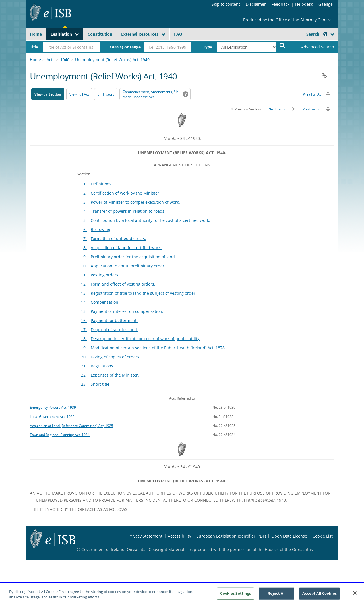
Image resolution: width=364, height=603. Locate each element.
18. (84, 339)
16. (84, 320)
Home (36, 34)
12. (84, 284)
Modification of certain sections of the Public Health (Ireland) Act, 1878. (158, 348)
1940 (65, 60)
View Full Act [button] (79, 94)
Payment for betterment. (114, 320)
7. (85, 238)
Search (317, 34)
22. (84, 375)
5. (85, 220)
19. (84, 348)
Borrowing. (101, 229)
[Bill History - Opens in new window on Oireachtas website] (106, 94)
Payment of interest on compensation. (127, 311)
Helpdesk (304, 4)
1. (85, 184)
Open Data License (289, 536)
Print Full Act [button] (313, 94)
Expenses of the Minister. (115, 375)
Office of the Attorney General (304, 20)
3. (85, 202)
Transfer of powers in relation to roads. (128, 211)
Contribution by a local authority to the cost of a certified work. (150, 220)
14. (84, 302)
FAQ (178, 34)
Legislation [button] (61, 34)
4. (85, 211)
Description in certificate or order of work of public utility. (146, 339)
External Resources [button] (140, 34)
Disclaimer (256, 4)
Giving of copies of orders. (116, 357)
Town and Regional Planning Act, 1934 (60, 435)
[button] (325, 34)
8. (85, 248)
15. (84, 311)
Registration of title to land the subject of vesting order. (144, 293)
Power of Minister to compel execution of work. (135, 202)
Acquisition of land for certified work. (126, 248)
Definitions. (102, 184)
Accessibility (179, 536)
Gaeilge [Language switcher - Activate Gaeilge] (326, 4)
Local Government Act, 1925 (52, 416)
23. (84, 384)
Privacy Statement (145, 536)
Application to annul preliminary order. (128, 266)
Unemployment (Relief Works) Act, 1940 (112, 60)
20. (84, 357)
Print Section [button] (313, 109)
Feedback (281, 4)
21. (84, 366)
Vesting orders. (105, 275)
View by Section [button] (48, 94)
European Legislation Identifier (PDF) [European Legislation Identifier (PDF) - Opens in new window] (231, 536)
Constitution (100, 34)
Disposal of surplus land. (114, 330)
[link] (313, 47)
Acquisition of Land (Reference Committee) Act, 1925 (72, 426)
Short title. (101, 384)
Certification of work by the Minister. (126, 193)
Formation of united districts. (118, 238)
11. (84, 275)
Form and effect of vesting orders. (123, 284)
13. (84, 293)
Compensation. (105, 302)
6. (85, 229)
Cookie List (323, 536)
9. (85, 257)
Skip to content (226, 4)
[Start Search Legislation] (282, 45)
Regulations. (103, 366)
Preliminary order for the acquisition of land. (133, 257)
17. (84, 330)
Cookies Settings (235, 597)
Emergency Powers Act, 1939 (53, 407)
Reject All (277, 597)
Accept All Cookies (319, 597)
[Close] (355, 596)
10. (84, 266)
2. (85, 193)
